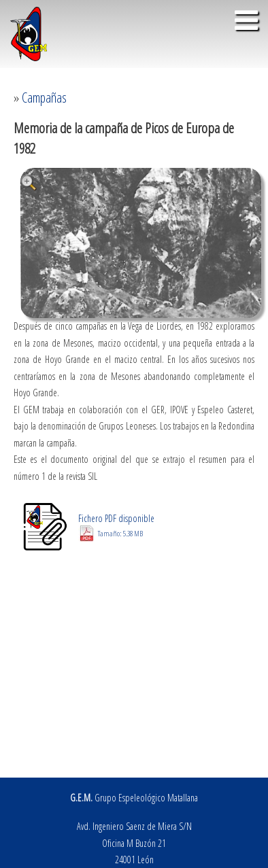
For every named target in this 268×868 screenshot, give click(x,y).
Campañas (44, 98)
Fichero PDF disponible (116, 525)
